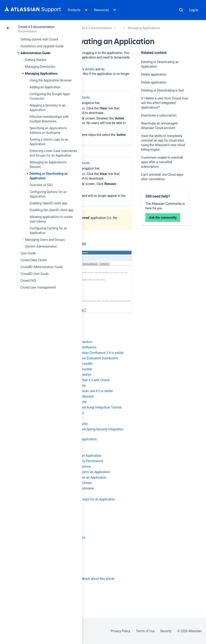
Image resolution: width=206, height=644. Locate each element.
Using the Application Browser (51, 80)
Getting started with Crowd (39, 39)
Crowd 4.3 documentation (36, 27)
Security (166, 631)
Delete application (154, 74)
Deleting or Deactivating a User (163, 90)
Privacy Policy (120, 631)
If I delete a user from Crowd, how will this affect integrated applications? (165, 103)
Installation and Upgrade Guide (42, 46)
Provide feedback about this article (90, 579)
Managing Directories (40, 67)
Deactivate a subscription (159, 115)
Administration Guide (35, 53)
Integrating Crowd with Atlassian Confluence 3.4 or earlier (84, 353)
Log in (194, 10)
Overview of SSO (41, 185)
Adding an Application (45, 87)
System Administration (41, 246)
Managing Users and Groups (45, 240)
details (90, 69)
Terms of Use (145, 631)
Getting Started (36, 60)
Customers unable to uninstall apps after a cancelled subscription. (162, 162)
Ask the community (163, 218)
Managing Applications (41, 74)
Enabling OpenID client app (48, 203)
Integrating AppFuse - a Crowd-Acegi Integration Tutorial (82, 407)
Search (181, 10)
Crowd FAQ (28, 281)
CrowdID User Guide (35, 274)
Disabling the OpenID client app (51, 210)
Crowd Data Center (34, 260)
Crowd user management (38, 287)
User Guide (28, 253)
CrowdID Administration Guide (42, 267)
